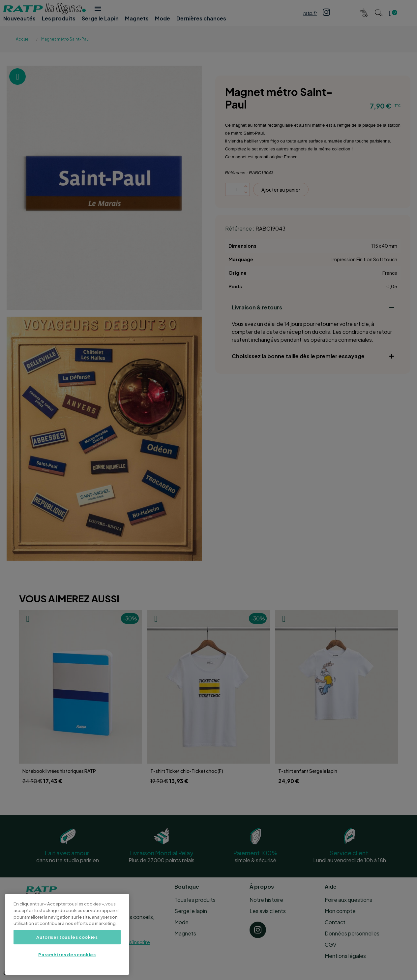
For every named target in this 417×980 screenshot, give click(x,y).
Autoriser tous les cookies (67, 937)
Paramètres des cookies (67, 954)
